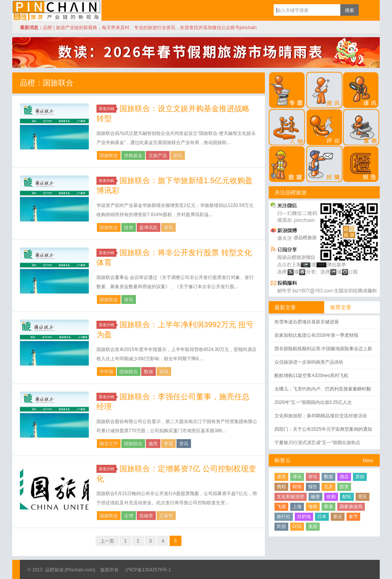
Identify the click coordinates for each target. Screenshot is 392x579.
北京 (328, 487)
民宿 (281, 527)
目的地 (304, 517)
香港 (328, 507)
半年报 (106, 372)
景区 (363, 497)
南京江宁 (109, 444)
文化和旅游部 (291, 497)
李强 (168, 444)
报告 (313, 487)
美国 (313, 527)
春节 (353, 517)
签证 (338, 517)
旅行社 (284, 517)
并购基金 (133, 156)
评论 (313, 477)
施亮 (153, 444)
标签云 (283, 460)
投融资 (146, 516)
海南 (313, 507)
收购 (331, 497)
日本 (322, 517)
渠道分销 (108, 109)
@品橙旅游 (305, 238)
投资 (129, 228)
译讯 (297, 477)
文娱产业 (158, 156)
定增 (129, 516)
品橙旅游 (57, 10)
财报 (297, 487)
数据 (149, 372)
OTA (297, 527)
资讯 (178, 156)
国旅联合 (109, 156)
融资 (315, 497)
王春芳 (166, 516)
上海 (297, 507)
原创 (360, 477)
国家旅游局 (351, 507)
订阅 (366, 10)
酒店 (344, 477)
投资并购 (108, 181)
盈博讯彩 (149, 228)
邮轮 (347, 497)
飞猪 (281, 507)
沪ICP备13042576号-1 (148, 570)
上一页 (107, 541)
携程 (281, 487)
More (368, 461)
